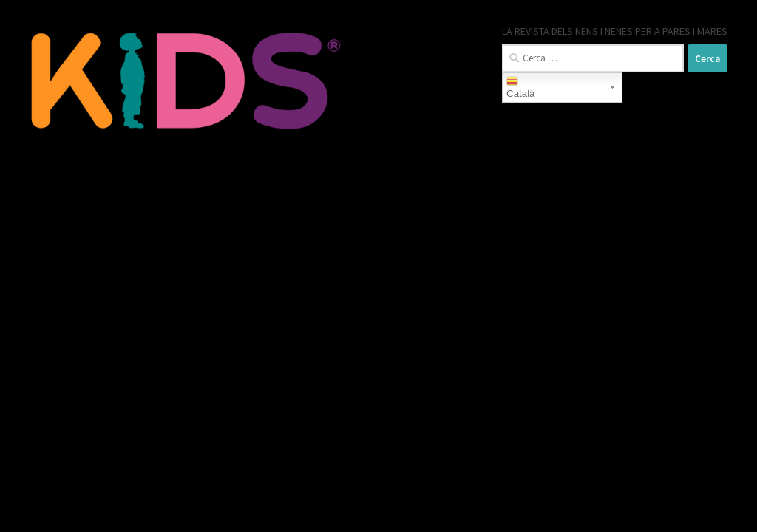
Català (521, 87)
